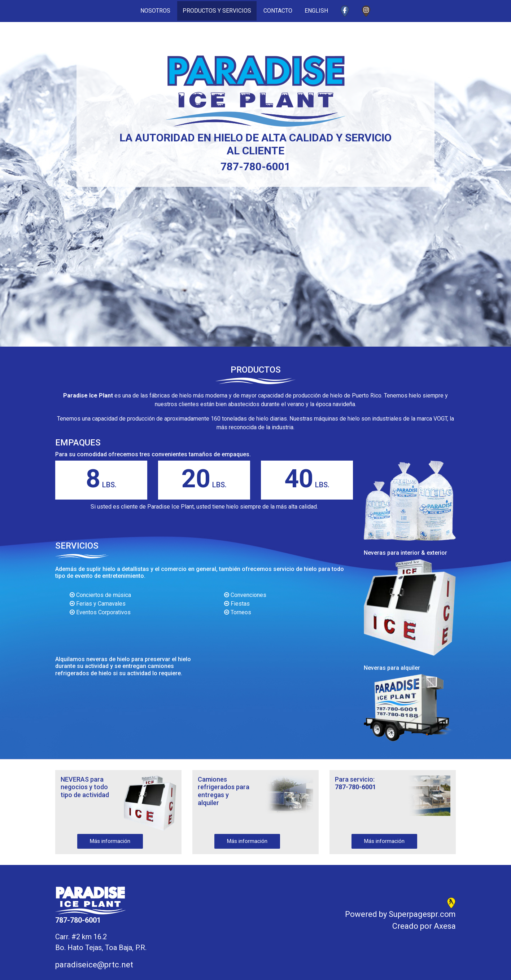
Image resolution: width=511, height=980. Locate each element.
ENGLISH (316, 11)
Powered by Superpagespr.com (400, 914)
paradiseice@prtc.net (94, 965)
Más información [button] (110, 841)
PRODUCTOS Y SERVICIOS (217, 11)
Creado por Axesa (424, 926)
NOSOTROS (158, 10)
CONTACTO (278, 11)
